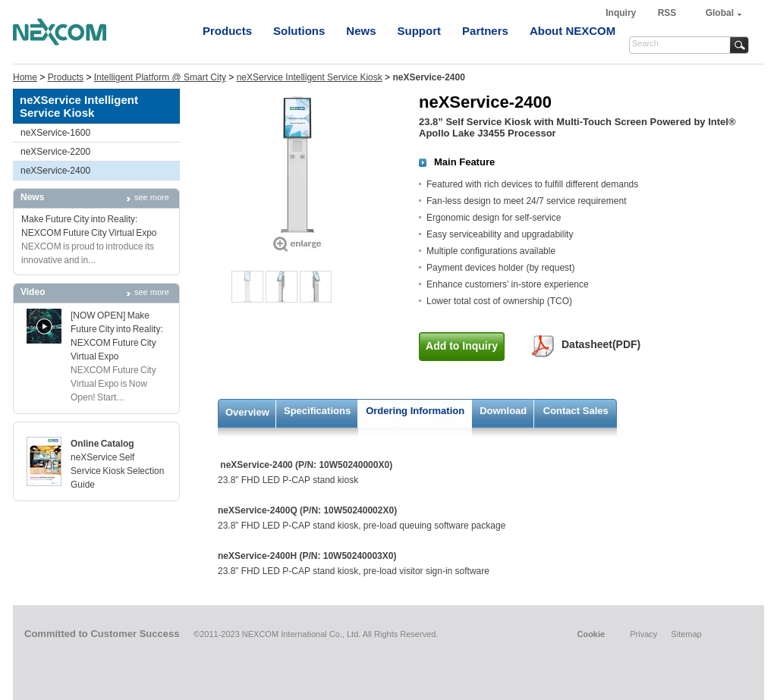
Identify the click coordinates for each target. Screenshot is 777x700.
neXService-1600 (55, 133)
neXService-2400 (55, 171)
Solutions (299, 31)
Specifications (317, 411)
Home (25, 77)
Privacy (643, 634)
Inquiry (622, 13)
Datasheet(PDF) (601, 344)
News (361, 31)
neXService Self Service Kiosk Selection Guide (117, 471)
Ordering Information (415, 411)
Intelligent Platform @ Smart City (160, 77)
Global (720, 13)
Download (503, 411)
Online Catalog (102, 444)
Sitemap (686, 634)
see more (152, 197)
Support (420, 31)
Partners (485, 31)
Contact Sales (576, 411)
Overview (247, 412)
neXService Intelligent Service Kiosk (310, 77)
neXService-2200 (55, 152)
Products (227, 31)
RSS (667, 13)
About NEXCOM (573, 31)
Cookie (591, 634)
